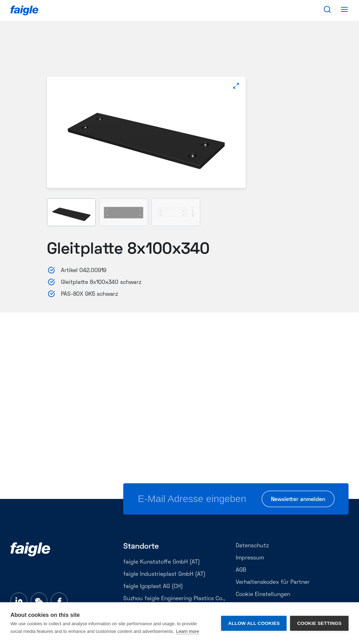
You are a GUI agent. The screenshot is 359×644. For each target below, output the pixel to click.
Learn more (187, 631)
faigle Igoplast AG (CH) (153, 587)
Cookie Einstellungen (263, 595)
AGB (241, 570)
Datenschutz (252, 546)
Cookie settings (319, 623)
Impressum (250, 558)
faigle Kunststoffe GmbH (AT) (162, 562)
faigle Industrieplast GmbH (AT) (164, 574)
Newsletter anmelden (298, 500)
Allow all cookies (254, 623)
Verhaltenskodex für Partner (273, 582)
